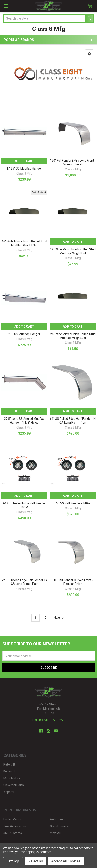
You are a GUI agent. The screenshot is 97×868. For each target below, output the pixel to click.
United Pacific (13, 819)
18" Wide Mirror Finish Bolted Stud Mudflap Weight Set (73, 251)
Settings (13, 861)
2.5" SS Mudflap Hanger (24, 334)
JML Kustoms (13, 833)
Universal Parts (14, 785)
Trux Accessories (15, 826)
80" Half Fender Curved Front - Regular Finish (73, 582)
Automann (57, 819)
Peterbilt (9, 764)
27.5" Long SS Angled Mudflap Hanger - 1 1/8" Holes (24, 421)
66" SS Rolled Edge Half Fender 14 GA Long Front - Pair (73, 421)
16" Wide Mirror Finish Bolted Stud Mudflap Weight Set (24, 243)
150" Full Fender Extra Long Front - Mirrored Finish (73, 162)
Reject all (36, 861)
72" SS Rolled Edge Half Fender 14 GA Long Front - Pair (24, 582)
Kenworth (10, 771)
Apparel (9, 792)
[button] (89, 54)
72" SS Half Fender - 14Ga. (73, 503)
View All (55, 833)
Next (59, 618)
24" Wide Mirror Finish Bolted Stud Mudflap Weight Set (73, 336)
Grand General (60, 826)
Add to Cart (24, 161)
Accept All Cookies (66, 861)
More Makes (12, 778)
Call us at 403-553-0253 (48, 720)
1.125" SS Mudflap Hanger (24, 168)
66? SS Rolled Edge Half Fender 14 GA (24, 505)
